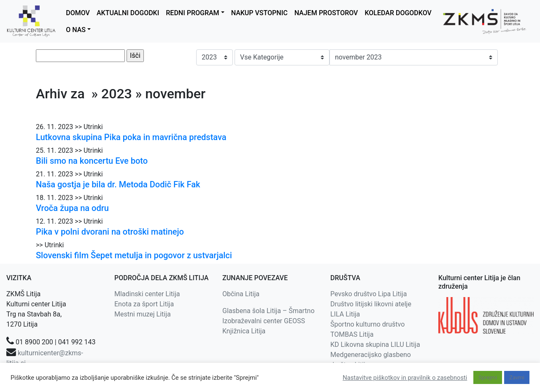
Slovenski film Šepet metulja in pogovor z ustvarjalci (134, 255)
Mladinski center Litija (147, 294)
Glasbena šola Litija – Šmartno (269, 311)
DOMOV (78, 13)
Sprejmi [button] (488, 377)
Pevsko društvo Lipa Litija (369, 294)
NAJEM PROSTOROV (326, 13)
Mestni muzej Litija (143, 314)
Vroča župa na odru (72, 208)
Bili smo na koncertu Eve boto (92, 161)
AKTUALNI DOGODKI (128, 13)
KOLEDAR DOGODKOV (398, 13)
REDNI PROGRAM (192, 13)
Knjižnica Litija (244, 331)
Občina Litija (241, 294)
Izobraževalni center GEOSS (264, 321)
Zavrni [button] (517, 377)
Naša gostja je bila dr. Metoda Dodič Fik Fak (118, 184)
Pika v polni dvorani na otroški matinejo (110, 232)
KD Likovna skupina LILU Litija (375, 345)
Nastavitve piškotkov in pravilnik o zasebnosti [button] (405, 378)
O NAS (76, 30)
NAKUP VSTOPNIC (259, 13)
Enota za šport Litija (144, 304)
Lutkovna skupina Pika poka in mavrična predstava (131, 137)
